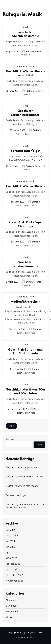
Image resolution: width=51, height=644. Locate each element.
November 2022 (14, 581)
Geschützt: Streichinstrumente (25, 112)
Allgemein (22, 66)
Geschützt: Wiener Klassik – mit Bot (25, 73)
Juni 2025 (11, 530)
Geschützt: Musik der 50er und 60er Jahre (26, 391)
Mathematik (12, 611)
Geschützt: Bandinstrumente (25, 264)
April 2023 (11, 552)
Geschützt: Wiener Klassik (25, 186)
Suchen (10, 439)
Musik (26, 27)
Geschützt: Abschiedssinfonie (25, 34)
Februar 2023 (13, 564)
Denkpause (12, 606)
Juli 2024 (10, 541)
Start (12, 426)
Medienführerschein (26, 301)
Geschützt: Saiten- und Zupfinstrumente (25, 351)
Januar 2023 (12, 569)
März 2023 (11, 558)
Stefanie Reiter (32, 52)
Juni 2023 (11, 547)
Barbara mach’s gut (26, 151)
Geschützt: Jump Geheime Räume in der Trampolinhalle (25, 506)
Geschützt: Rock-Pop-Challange (25, 224)
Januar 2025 (12, 536)
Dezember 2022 (14, 575)
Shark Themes (29, 637)
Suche (39, 445)
